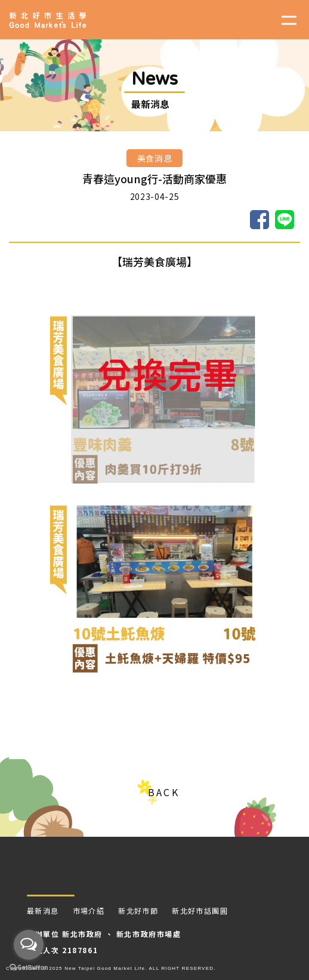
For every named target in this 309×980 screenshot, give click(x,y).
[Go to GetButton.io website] (29, 968)
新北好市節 (138, 910)
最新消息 (43, 910)
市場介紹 (89, 910)
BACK (163, 792)
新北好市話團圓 (200, 910)
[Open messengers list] (29, 945)
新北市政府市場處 (149, 934)
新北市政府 (82, 934)
